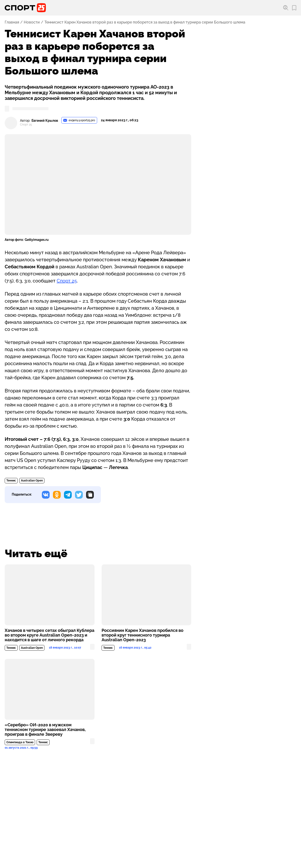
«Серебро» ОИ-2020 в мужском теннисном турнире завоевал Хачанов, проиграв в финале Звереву (45, 730)
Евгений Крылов (45, 121)
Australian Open (32, 481)
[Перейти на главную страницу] (25, 8)
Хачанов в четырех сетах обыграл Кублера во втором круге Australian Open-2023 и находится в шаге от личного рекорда (50, 635)
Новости (32, 22)
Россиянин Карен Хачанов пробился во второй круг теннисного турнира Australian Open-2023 (143, 635)
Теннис (11, 481)
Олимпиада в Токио (20, 742)
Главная (12, 22)
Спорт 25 (67, 281)
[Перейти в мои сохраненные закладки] (294, 8)
